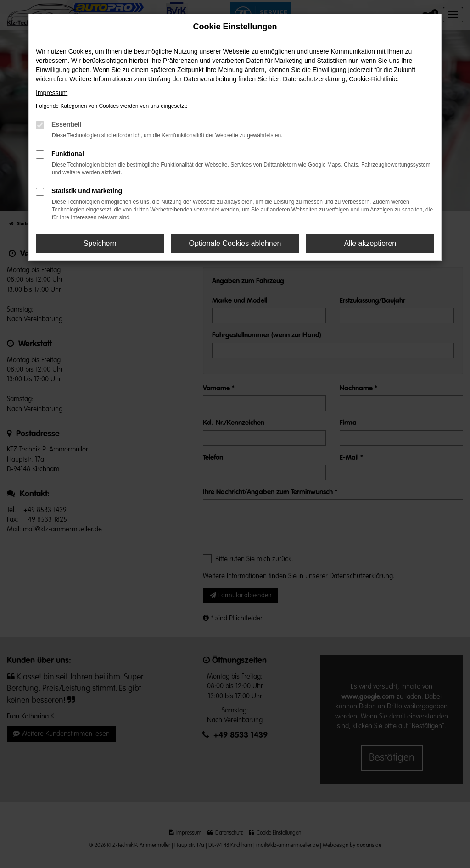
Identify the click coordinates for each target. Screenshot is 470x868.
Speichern (100, 243)
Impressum (52, 93)
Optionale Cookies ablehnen (235, 243)
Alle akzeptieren (370, 243)
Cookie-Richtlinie (373, 79)
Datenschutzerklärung (314, 79)
